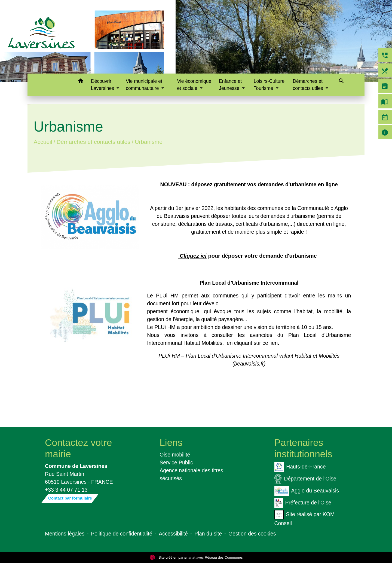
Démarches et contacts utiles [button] (308, 85)
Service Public (176, 462)
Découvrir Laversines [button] (103, 85)
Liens (171, 442)
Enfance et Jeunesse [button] (230, 85)
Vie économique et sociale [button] (194, 85)
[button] (80, 82)
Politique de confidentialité (122, 534)
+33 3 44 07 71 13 (66, 490)
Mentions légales (65, 534)
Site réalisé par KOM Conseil (305, 518)
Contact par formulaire (70, 498)
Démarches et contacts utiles (94, 142)
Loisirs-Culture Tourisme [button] (269, 85)
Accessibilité (173, 534)
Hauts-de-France (300, 467)
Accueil (43, 142)
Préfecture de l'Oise (303, 503)
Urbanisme (149, 142)
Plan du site (208, 534)
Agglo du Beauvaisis (307, 491)
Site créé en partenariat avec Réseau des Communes (196, 557)
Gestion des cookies (252, 534)
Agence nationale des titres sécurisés (191, 474)
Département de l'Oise (305, 479)
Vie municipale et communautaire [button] (144, 85)
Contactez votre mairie (78, 448)
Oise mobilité (175, 455)
